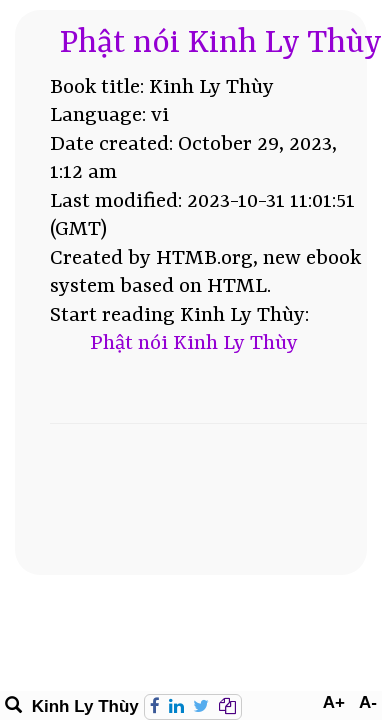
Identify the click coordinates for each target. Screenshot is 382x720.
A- (368, 702)
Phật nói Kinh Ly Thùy (221, 43)
